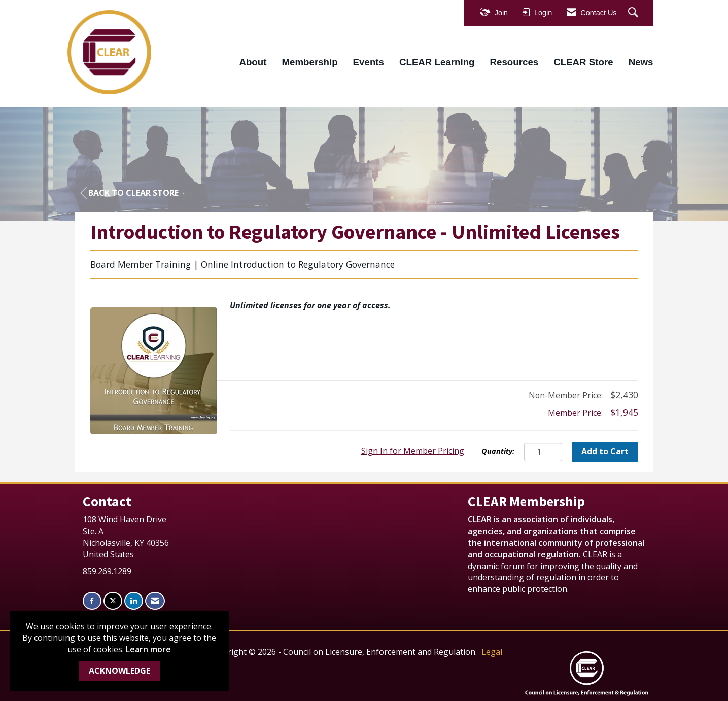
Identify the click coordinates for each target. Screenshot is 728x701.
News (641, 62)
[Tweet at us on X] (113, 601)
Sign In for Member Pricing (413, 451)
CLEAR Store (583, 62)
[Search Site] (634, 13)
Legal (492, 652)
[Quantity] (543, 452)
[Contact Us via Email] (155, 601)
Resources (514, 62)
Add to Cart (605, 451)
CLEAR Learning (437, 62)
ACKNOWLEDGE (119, 671)
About (253, 62)
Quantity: (498, 451)
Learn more (148, 649)
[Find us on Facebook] (92, 601)
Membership (309, 62)
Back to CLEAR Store (129, 193)
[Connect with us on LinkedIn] (134, 601)
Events (369, 62)
